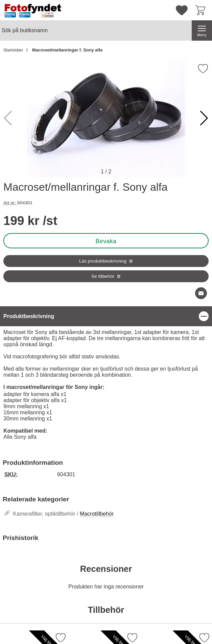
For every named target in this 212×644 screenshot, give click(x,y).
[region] (106, 316)
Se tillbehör (103, 276)
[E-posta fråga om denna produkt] (201, 293)
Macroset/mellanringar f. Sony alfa (67, 50)
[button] (204, 118)
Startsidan (13, 50)
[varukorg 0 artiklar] (202, 10)
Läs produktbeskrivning (103, 261)
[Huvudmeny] (202, 30)
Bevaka (106, 241)
